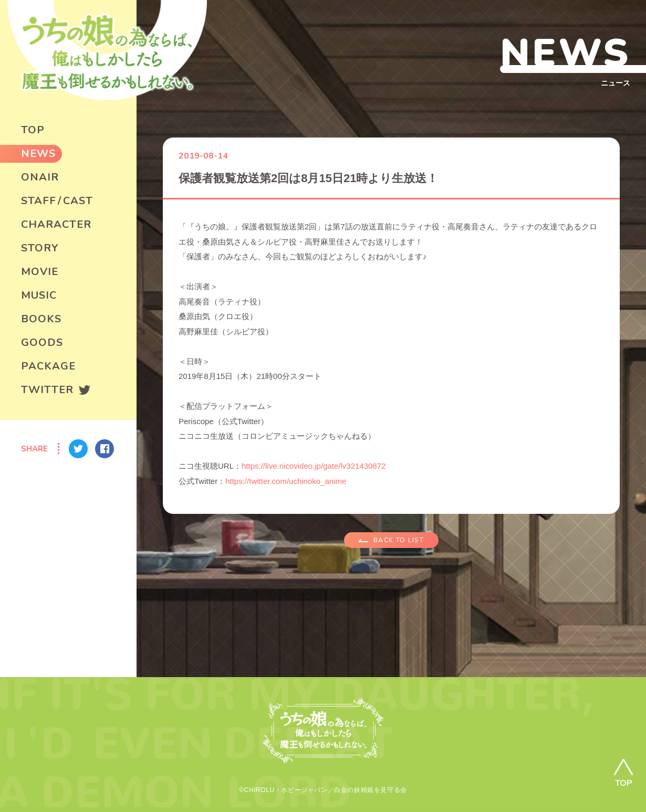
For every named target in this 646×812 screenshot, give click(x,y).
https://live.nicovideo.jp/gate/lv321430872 (314, 466)
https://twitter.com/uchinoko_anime (286, 481)
